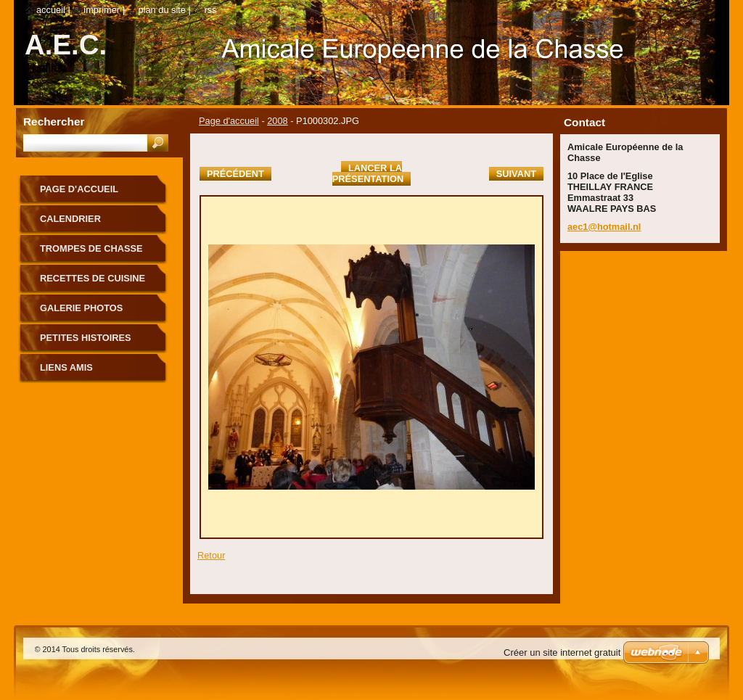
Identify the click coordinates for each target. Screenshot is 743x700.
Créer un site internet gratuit (562, 652)
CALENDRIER (70, 219)
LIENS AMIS (66, 367)
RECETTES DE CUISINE (93, 278)
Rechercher (54, 122)
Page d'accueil (229, 121)
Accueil (51, 10)
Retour (211, 555)
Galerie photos (81, 308)
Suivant (516, 174)
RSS (210, 10)
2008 (277, 121)
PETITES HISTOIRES (86, 338)
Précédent (235, 174)
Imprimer (102, 10)
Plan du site (162, 10)
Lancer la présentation (368, 173)
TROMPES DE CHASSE (91, 248)
